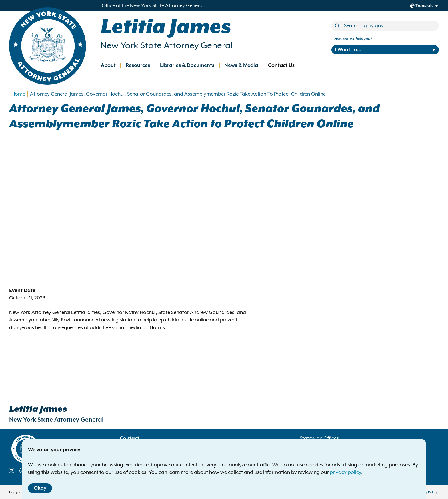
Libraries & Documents (187, 65)
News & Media (241, 65)
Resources (138, 65)
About (108, 65)
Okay (40, 488)
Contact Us (281, 65)
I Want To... (348, 50)
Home (18, 94)
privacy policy (345, 472)
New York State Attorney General (167, 46)
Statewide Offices (319, 438)
